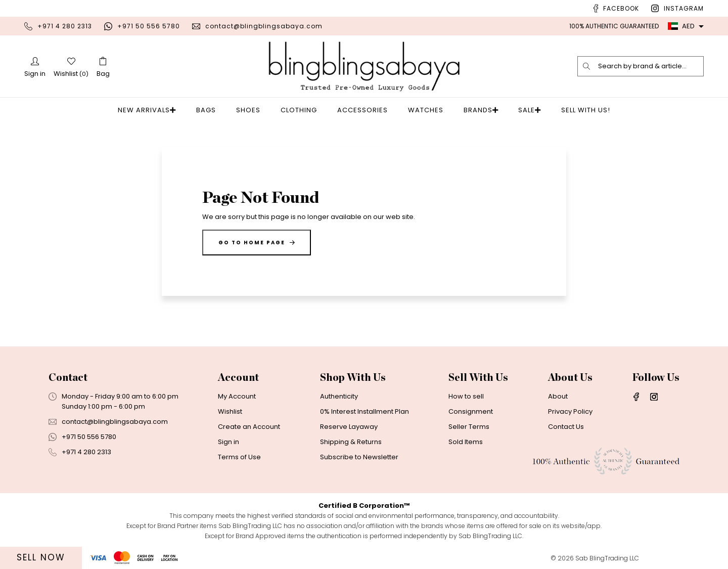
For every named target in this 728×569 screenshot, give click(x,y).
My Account (237, 396)
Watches (429, 110)
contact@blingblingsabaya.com (264, 26)
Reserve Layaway (349, 427)
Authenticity (339, 396)
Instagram (684, 8)
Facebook (621, 8)
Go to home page (257, 243)
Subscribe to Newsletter (359, 457)
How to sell (466, 396)
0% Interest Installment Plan (365, 411)
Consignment (471, 411)
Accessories (366, 110)
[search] (587, 66)
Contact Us (566, 427)
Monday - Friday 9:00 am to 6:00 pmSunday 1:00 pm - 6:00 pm (120, 401)
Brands (481, 110)
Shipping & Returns (351, 442)
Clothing (302, 110)
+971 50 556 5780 (149, 26)
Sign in (229, 442)
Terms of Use (239, 457)
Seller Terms (469, 427)
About (558, 396)
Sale (524, 110)
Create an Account (249, 427)
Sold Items (466, 442)
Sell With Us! (577, 110)
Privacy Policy (570, 411)
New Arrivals (153, 110)
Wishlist (230, 411)
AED (681, 26)
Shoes (251, 110)
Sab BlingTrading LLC (607, 558)
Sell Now (41, 557)
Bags (209, 110)
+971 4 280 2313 (65, 26)
